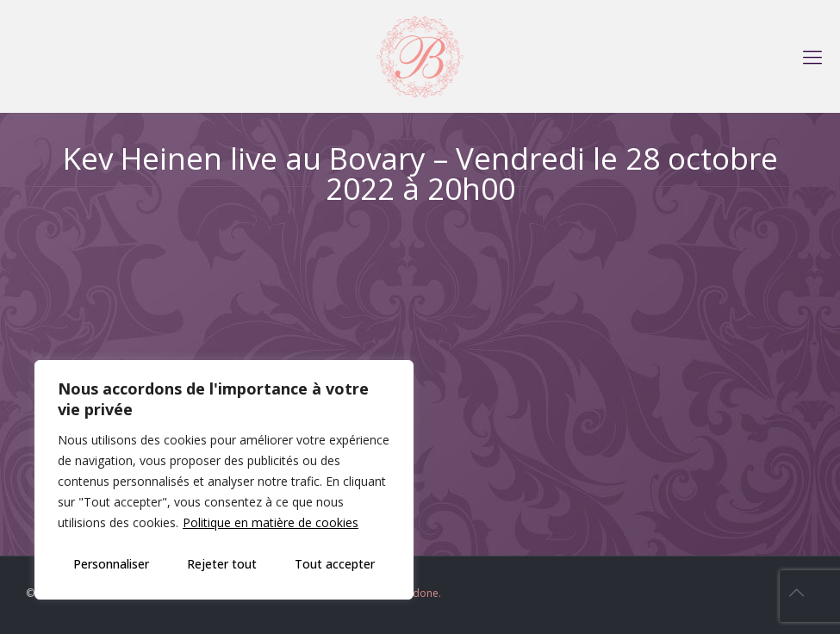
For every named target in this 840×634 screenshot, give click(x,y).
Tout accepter (335, 564)
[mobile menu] (812, 56)
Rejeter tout (222, 564)
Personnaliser (111, 564)
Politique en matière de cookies (271, 522)
